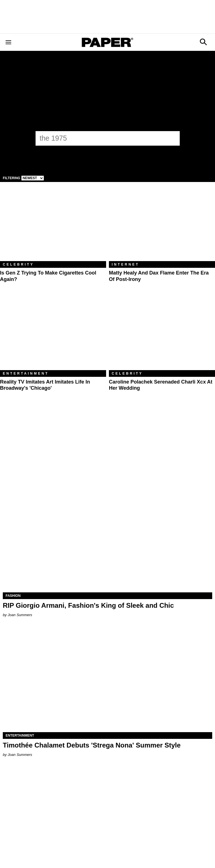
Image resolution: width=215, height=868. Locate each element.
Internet (125, 264)
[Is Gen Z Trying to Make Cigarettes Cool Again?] (53, 226)
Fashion (13, 596)
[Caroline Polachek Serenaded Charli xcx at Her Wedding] (162, 335)
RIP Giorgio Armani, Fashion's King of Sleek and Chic (88, 605)
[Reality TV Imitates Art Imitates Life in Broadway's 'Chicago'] (53, 335)
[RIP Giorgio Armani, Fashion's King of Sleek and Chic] (107, 540)
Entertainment (26, 373)
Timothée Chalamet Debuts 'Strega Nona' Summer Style (92, 745)
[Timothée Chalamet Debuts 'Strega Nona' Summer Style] (107, 680)
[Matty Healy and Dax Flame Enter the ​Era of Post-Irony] (162, 226)
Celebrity (18, 264)
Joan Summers (20, 615)
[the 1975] (102, 138)
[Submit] (172, 138)
